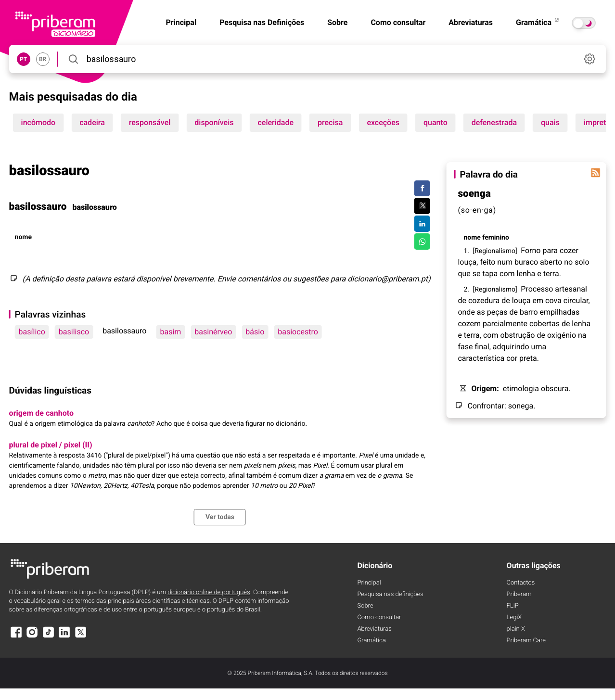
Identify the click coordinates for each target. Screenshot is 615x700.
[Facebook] (16, 637)
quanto (436, 122)
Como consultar (398, 22)
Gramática (538, 22)
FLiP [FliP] (513, 606)
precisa (330, 122)
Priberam (519, 594)
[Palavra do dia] (595, 173)
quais (550, 122)
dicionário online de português (209, 592)
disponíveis (214, 122)
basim (170, 332)
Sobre (337, 22)
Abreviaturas (471, 22)
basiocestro (298, 332)
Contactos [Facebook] (521, 583)
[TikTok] (49, 637)
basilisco (74, 332)
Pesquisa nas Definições (262, 22)
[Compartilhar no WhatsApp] (422, 242)
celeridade (275, 122)
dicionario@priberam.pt (388, 279)
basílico (32, 332)
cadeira (92, 122)
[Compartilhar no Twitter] (422, 206)
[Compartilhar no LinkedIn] (422, 224)
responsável (150, 122)
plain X (516, 629)
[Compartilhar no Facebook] (422, 189)
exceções (383, 122)
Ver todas (220, 517)
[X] (81, 637)
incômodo (38, 122)
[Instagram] (32, 637)
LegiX (514, 617)
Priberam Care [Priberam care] (526, 641)
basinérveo (213, 332)
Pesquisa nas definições (390, 594)
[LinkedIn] (64, 637)
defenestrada (494, 122)
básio (255, 332)
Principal (369, 583)
